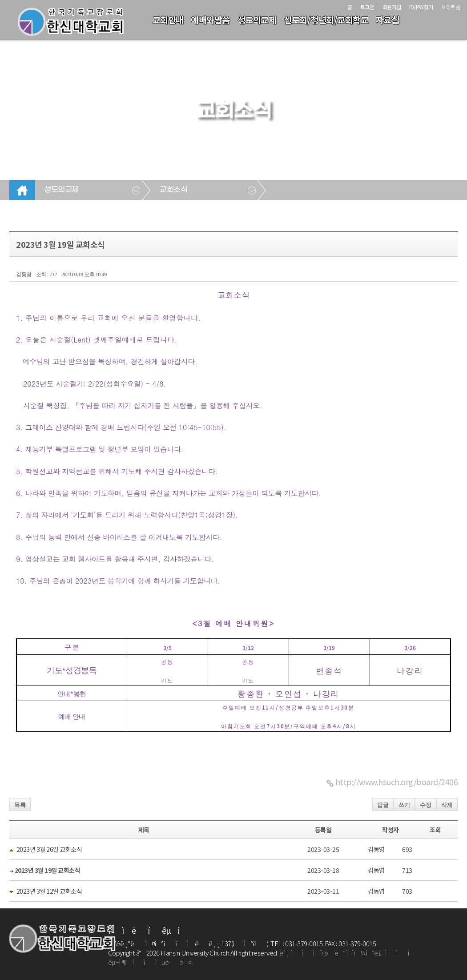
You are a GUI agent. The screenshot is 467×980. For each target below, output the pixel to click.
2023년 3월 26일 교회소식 (49, 849)
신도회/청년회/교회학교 (326, 20)
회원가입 (392, 7)
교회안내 (168, 20)
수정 (426, 805)
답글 (383, 805)
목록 (20, 805)
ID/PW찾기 (421, 7)
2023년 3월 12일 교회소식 (49, 891)
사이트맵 (451, 7)
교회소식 (173, 190)
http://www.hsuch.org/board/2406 (397, 782)
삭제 (447, 805)
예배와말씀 (210, 20)
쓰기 (404, 805)
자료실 (388, 20)
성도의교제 (257, 20)
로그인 (367, 7)
